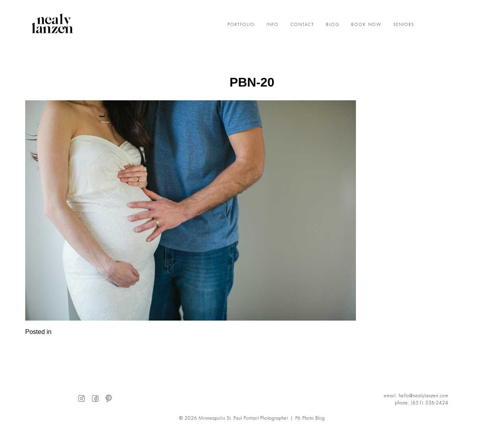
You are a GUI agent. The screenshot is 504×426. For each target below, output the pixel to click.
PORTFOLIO (241, 25)
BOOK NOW (366, 25)
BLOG (333, 25)
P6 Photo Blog (310, 418)
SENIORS (404, 25)
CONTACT (302, 25)
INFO (273, 25)
